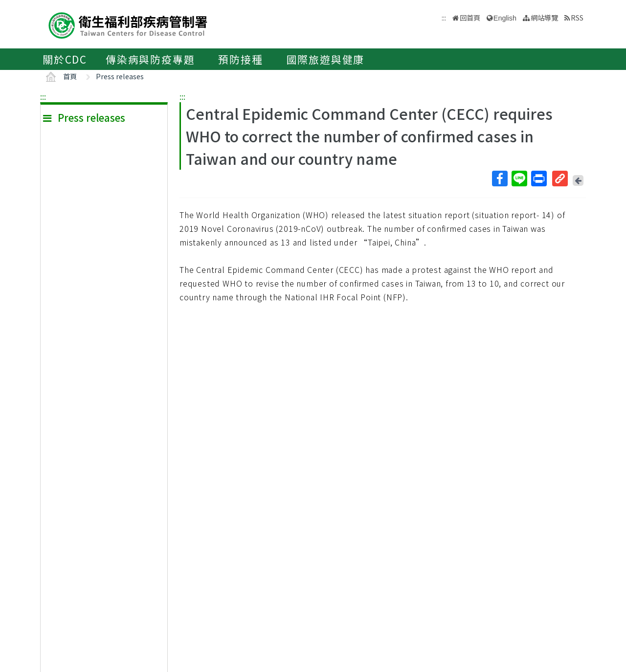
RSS (577, 17)
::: (43, 96)
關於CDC (65, 59)
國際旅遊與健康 (326, 59)
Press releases (120, 76)
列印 (538, 179)
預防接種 (240, 59)
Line (519, 179)
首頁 (70, 76)
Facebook (499, 179)
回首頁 (470, 17)
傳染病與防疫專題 (150, 59)
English (505, 18)
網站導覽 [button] (544, 17)
